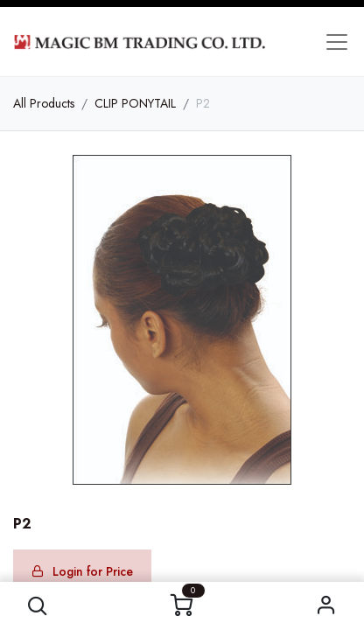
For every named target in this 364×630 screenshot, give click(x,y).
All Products (44, 103)
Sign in (326, 606)
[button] (38, 606)
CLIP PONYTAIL (135, 103)
